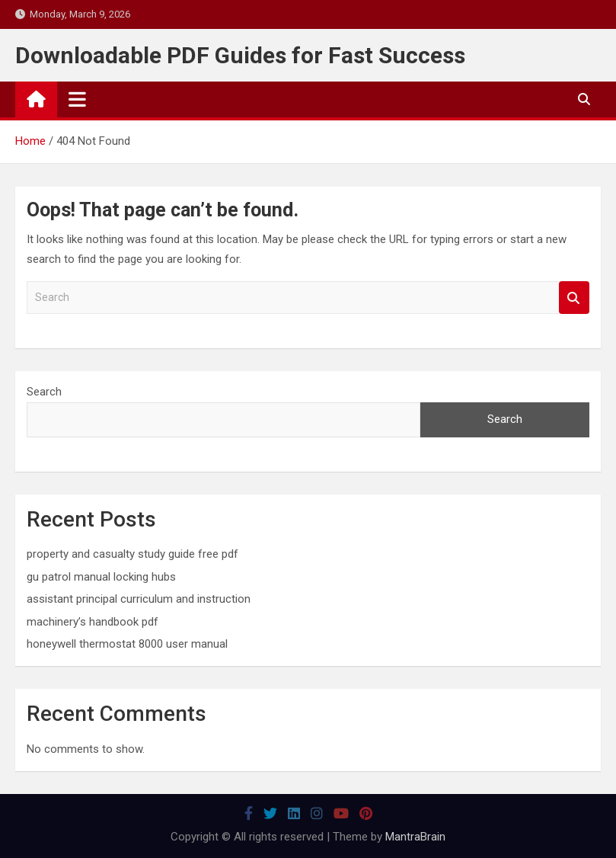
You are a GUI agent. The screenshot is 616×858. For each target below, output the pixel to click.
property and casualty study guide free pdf (132, 554)
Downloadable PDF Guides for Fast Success (240, 55)
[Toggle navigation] (77, 99)
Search (574, 298)
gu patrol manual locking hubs (101, 577)
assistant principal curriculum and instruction (139, 599)
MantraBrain (415, 837)
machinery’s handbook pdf (93, 622)
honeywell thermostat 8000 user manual (127, 644)
